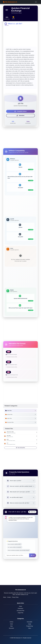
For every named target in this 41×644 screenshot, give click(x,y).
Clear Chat (32, 512)
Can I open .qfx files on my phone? (15, 547)
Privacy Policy (15, 597)
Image (30, 624)
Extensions (20, 608)
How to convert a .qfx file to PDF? (14, 544)
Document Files (20, 611)
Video (30, 628)
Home (21, 606)
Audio (11, 624)
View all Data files (20, 448)
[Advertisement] (20, 37)
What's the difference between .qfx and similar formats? (18, 550)
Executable (30, 622)
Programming (30, 626)
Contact (9, 597)
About (5, 597)
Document (11, 628)
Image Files (21, 613)
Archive (11, 622)
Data (11, 626)
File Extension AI (10, 2)
